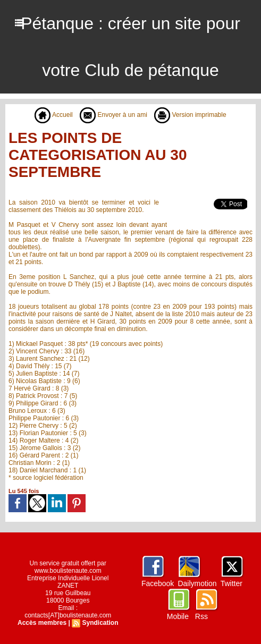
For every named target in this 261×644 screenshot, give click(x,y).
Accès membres (42, 623)
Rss (201, 616)
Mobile (178, 616)
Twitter (231, 583)
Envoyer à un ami (113, 115)
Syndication (100, 623)
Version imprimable (190, 115)
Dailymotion (197, 583)
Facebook (158, 583)
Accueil (53, 115)
